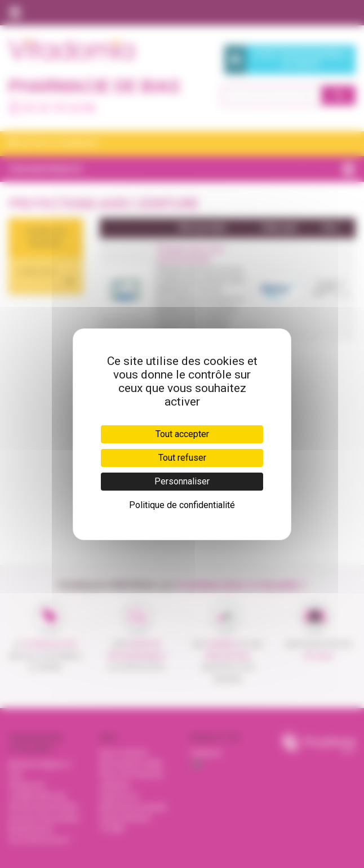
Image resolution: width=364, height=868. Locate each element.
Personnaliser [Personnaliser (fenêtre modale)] (182, 481)
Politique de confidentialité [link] (182, 505)
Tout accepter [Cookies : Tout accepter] (182, 434)
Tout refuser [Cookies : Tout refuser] (182, 458)
